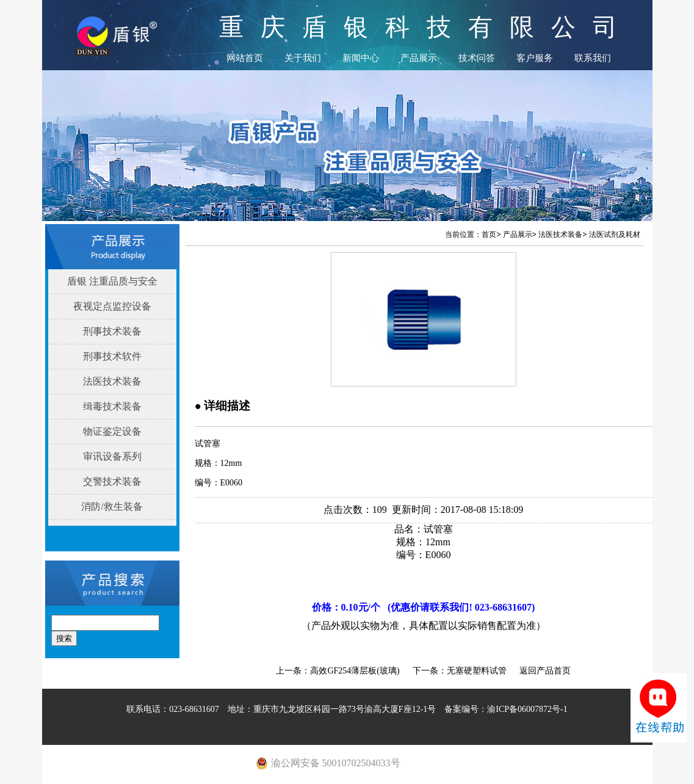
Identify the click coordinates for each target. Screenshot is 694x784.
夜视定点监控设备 (112, 306)
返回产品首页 (545, 671)
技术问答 (477, 58)
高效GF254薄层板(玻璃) (355, 671)
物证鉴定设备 (112, 431)
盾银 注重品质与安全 (112, 281)
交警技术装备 (112, 481)
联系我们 (593, 58)
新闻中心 (361, 58)
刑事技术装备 (112, 331)
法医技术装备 (112, 381)
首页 (489, 234)
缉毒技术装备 (112, 406)
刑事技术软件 (112, 356)
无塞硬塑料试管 (477, 671)
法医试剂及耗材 (615, 234)
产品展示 (419, 58)
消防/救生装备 (112, 506)
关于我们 (303, 58)
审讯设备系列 (112, 456)
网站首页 (245, 58)
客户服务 (535, 58)
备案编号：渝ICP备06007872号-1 (506, 709)
